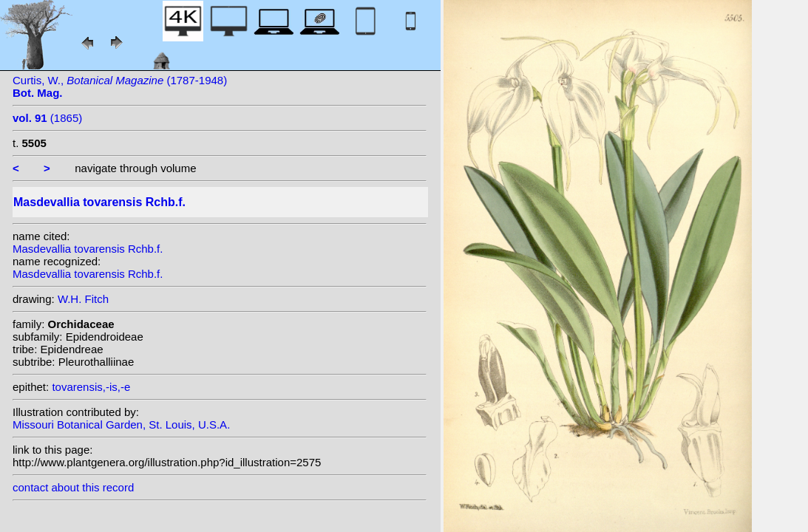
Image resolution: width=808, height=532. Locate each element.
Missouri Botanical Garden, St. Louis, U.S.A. (121, 424)
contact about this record (73, 487)
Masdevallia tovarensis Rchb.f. (88, 249)
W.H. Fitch (83, 299)
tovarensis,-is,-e (91, 387)
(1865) (47, 118)
